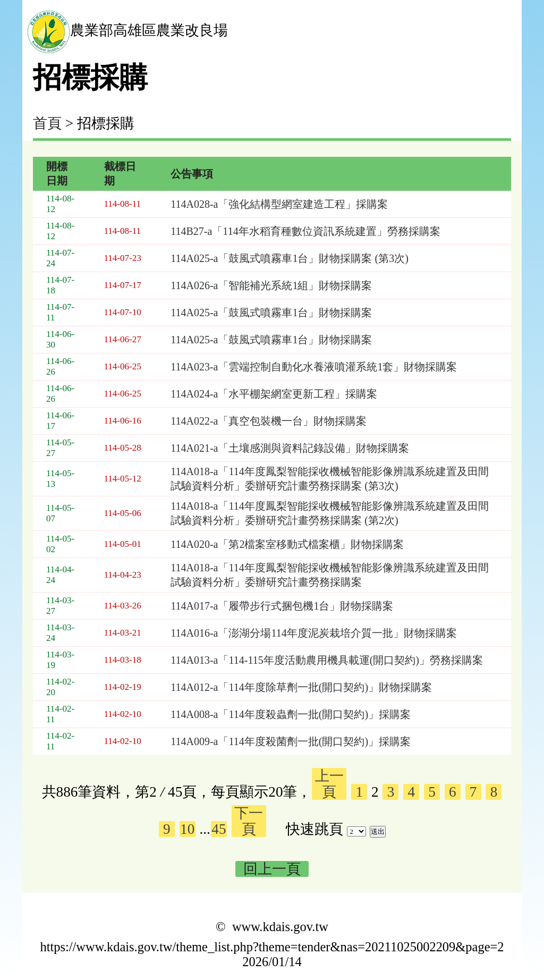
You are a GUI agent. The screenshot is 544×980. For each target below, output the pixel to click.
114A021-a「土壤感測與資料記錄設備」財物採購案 (290, 448)
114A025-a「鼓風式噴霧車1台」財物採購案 (271, 312)
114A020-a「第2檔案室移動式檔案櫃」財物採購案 (287, 544)
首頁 (47, 123)
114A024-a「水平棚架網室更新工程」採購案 (274, 394)
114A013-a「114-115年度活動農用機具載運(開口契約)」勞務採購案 (327, 660)
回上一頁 (272, 869)
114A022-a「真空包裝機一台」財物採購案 (269, 421)
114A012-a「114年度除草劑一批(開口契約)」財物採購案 (301, 687)
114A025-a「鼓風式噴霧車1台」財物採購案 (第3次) (290, 258)
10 (187, 829)
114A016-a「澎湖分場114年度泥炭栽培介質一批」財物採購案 (314, 633)
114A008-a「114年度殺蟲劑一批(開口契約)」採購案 (291, 714)
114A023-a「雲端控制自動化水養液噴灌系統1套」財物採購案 (314, 367)
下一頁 (249, 821)
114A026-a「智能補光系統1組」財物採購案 (271, 285)
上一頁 (329, 784)
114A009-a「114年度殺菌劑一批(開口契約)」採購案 (291, 741)
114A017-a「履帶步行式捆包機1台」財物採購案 (282, 606)
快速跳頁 (314, 829)
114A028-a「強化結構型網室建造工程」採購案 (279, 204)
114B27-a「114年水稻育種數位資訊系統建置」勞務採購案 (305, 231)
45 (219, 829)
